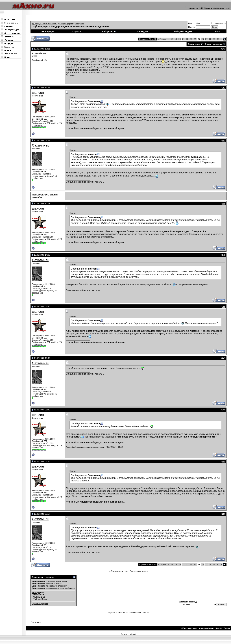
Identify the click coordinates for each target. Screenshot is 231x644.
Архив (219, 628)
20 (180, 39)
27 (206, 39)
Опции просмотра (214, 44)
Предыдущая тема (120, 571)
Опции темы (194, 44)
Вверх (227, 628)
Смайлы (36, 595)
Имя (190, 23)
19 (176, 39)
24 (195, 39)
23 (191, 39)
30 (218, 39)
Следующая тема (138, 571)
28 (210, 39)
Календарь (143, 31)
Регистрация (48, 31)
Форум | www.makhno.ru (46, 24)
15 (172, 39)
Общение (79, 24)
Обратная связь (189, 628)
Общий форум (66, 24)
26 (202, 39)
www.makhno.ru (207, 628)
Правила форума (40, 604)
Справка (77, 31)
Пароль (192, 27)
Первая (162, 39)
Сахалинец (41, 145)
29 (214, 39)
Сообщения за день (182, 31)
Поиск (217, 31)
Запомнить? (219, 24)
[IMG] (34, 597)
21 (183, 39)
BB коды (36, 593)
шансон (38, 93)
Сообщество (108, 31)
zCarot (133, 634)
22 (187, 39)
